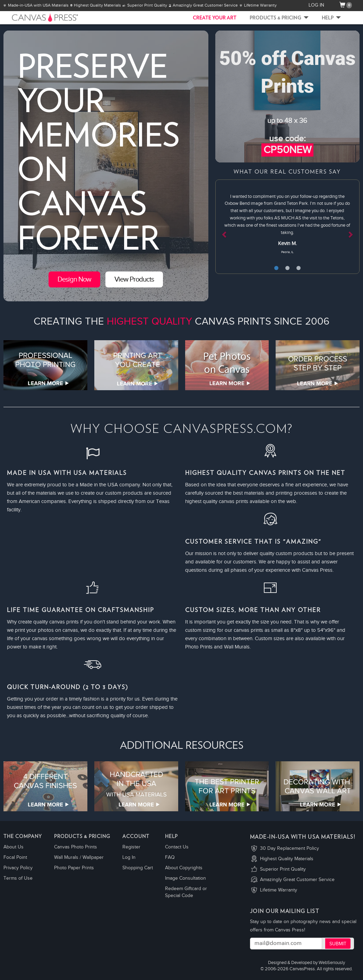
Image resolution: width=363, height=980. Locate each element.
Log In (129, 857)
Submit (338, 944)
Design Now (74, 279)
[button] (226, 227)
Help (331, 18)
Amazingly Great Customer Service (297, 880)
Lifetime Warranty (279, 890)
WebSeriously (332, 963)
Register (131, 847)
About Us (14, 847)
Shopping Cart (138, 868)
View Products (134, 279)
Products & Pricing (279, 18)
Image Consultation (185, 878)
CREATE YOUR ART (215, 18)
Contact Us (177, 847)
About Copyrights (184, 868)
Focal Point (15, 857)
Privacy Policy (18, 868)
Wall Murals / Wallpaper (79, 857)
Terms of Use (18, 878)
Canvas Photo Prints (76, 847)
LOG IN (316, 5)
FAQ (170, 857)
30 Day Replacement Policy (289, 848)
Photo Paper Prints (74, 868)
